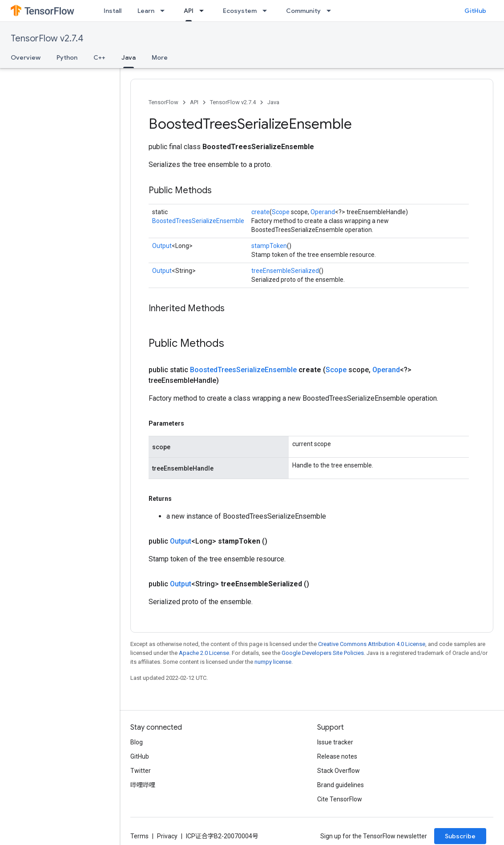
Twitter (141, 771)
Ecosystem (240, 11)
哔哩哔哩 (143, 785)
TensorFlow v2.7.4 (47, 39)
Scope (281, 212)
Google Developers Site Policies (323, 653)
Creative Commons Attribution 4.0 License (372, 644)
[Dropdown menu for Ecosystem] (267, 11)
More (160, 57)
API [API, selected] (189, 11)
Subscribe (460, 836)
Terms (139, 836)
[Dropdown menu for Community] (331, 11)
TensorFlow (163, 102)
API (194, 102)
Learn (146, 11)
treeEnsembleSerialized (285, 271)
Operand (323, 212)
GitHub (475, 11)
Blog (137, 742)
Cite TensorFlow (340, 799)
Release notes (337, 756)
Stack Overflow (339, 771)
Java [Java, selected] (129, 57)
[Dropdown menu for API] (204, 11)
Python (67, 57)
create (260, 212)
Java (273, 102)
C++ (99, 57)
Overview (26, 57)
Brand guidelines (341, 785)
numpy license (273, 662)
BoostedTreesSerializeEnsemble (198, 221)
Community (303, 11)
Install (113, 11)
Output (162, 246)
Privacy (167, 836)
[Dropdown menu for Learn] (165, 11)
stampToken (269, 246)
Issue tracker (335, 742)
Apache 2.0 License (204, 653)
